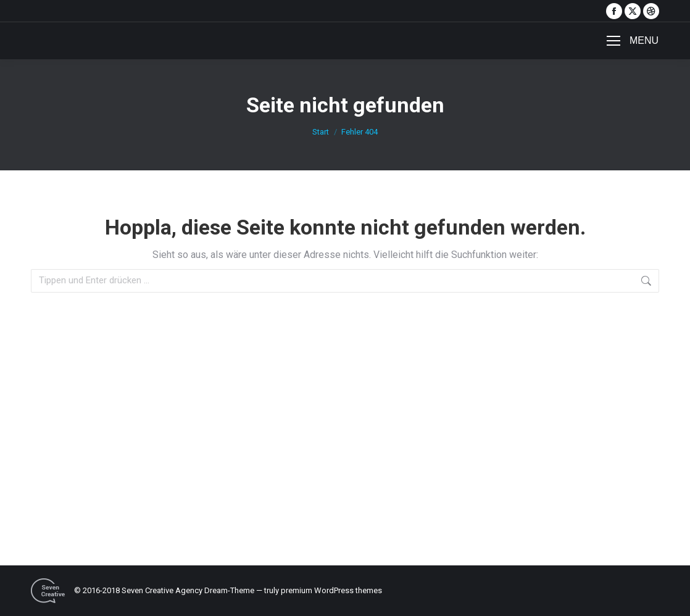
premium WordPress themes (331, 590)
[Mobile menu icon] (633, 41)
